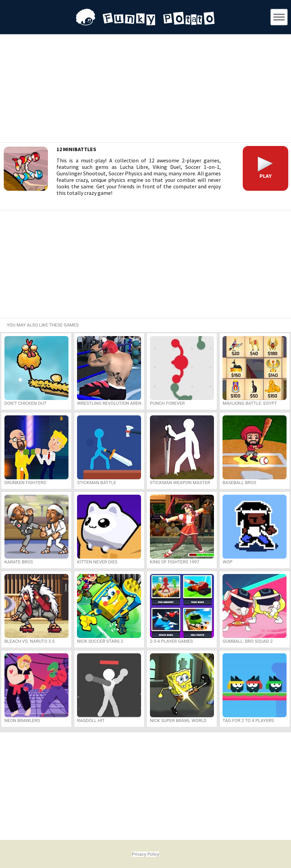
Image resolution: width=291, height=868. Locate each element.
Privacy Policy (145, 854)
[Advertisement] (145, 90)
